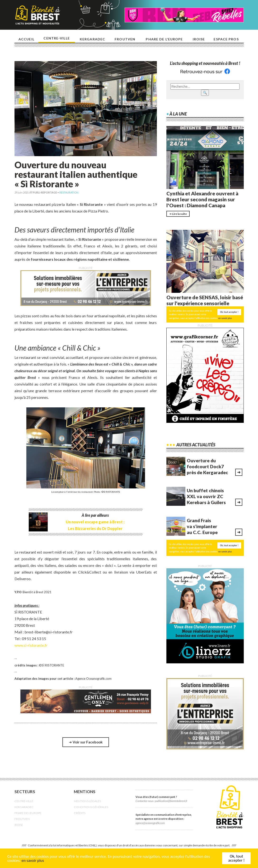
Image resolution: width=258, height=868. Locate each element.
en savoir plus (33, 861)
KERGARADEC (24, 807)
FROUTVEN (22, 819)
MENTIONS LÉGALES (87, 801)
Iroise (199, 39)
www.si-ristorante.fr (31, 645)
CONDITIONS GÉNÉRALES (91, 807)
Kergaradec (92, 39)
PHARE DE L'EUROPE (28, 813)
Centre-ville (56, 38)
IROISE (19, 825)
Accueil (26, 39)
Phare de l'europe (164, 39)
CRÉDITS (80, 813)
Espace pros (226, 39)
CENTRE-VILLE (24, 801)
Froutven (125, 39)
